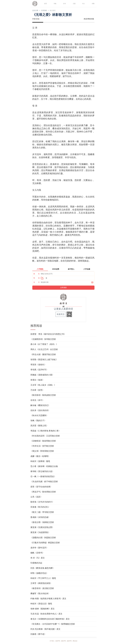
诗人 (83, 3)
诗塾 (93, 3)
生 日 (37, 283)
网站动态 (78, 641)
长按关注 (61, 315)
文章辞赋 (47, 11)
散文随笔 (57, 11)
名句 (64, 3)
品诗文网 (36, 11)
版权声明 (71, 641)
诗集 (55, 3)
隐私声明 (63, 641)
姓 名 (37, 274)
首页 (45, 3)
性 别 (37, 278)
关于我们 (49, 641)
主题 (74, 3)
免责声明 (56, 641)
